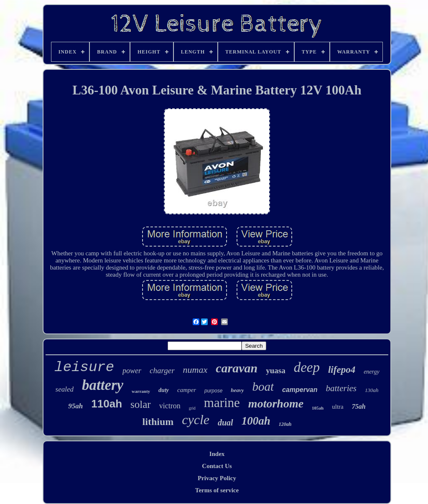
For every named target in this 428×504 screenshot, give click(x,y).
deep (307, 367)
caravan (237, 368)
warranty (141, 391)
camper (187, 390)
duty (164, 390)
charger (162, 370)
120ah (285, 424)
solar (141, 404)
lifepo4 (342, 370)
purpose (213, 391)
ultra (338, 407)
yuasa (275, 370)
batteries (341, 388)
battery (103, 385)
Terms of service (217, 490)
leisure (84, 367)
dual (225, 423)
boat (263, 387)
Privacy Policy (217, 478)
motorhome (276, 403)
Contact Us (217, 466)
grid (192, 408)
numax (195, 370)
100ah (256, 421)
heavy (237, 390)
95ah (75, 406)
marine (222, 403)
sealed (65, 389)
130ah (372, 390)
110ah (107, 404)
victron (170, 406)
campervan (300, 390)
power (132, 371)
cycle (196, 420)
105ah (318, 408)
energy (372, 372)
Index (217, 454)
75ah (359, 406)
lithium (158, 422)
